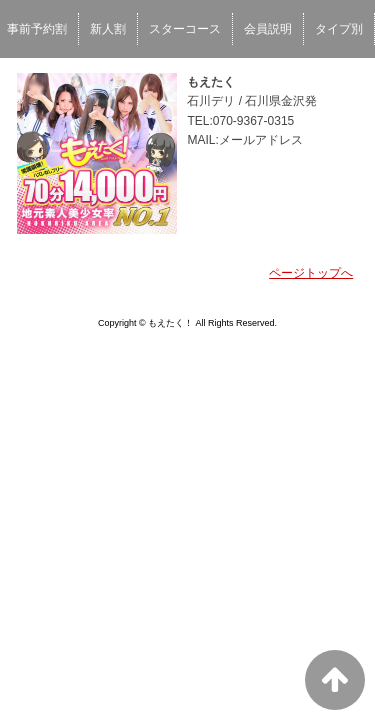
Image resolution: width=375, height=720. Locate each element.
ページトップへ (311, 273)
